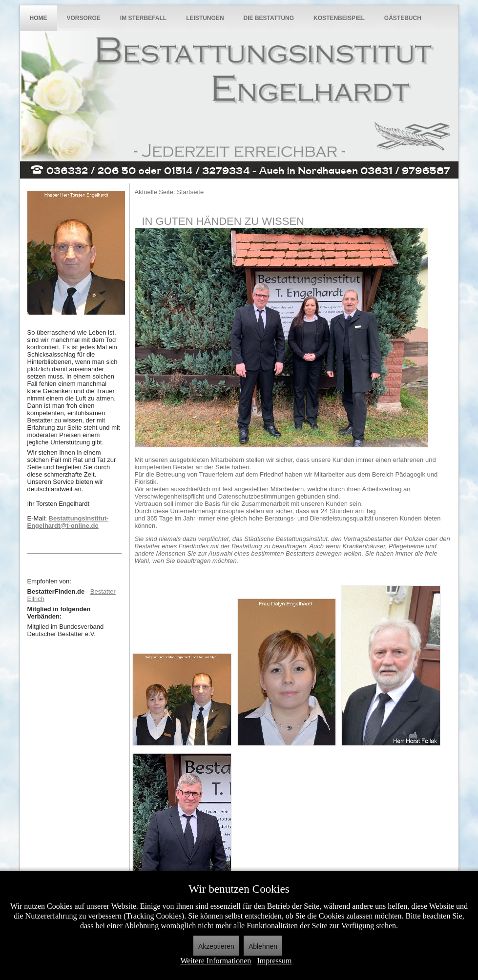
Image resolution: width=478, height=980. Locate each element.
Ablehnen (263, 946)
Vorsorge (84, 18)
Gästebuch (403, 18)
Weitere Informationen (216, 961)
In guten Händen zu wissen (223, 221)
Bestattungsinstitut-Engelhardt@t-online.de (68, 522)
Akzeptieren (216, 946)
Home (39, 18)
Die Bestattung (269, 18)
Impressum (274, 961)
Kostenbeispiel (339, 18)
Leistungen (205, 18)
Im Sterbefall (143, 18)
